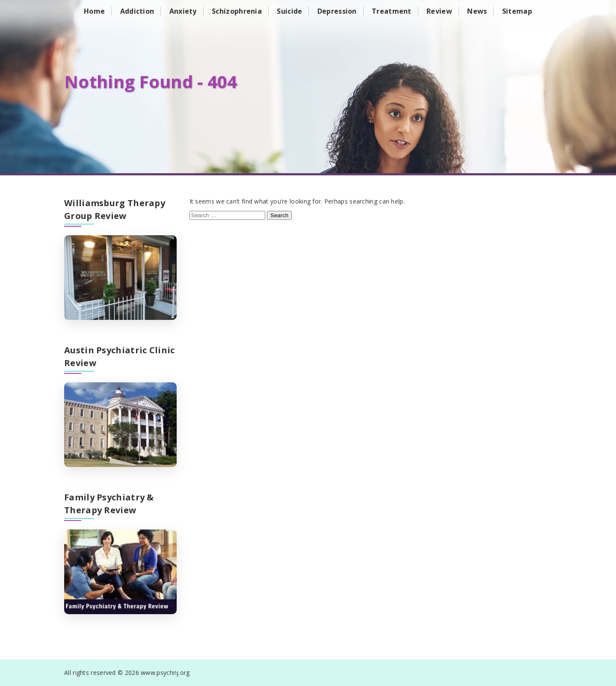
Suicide (289, 11)
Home (94, 11)
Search (279, 215)
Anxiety (183, 11)
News (477, 11)
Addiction (137, 11)
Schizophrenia (237, 11)
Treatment (392, 11)
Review (439, 11)
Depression (337, 11)
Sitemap (517, 11)
